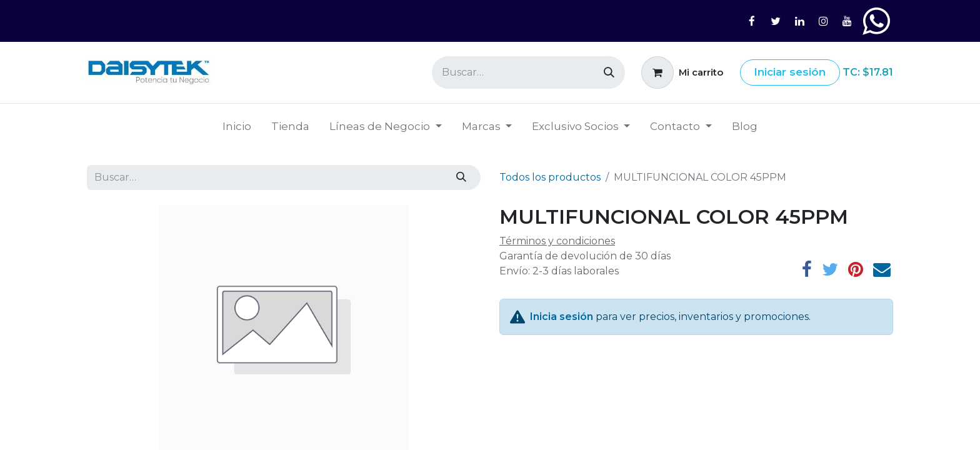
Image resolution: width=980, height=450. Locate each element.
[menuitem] (237, 127)
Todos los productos (550, 177)
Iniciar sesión (790, 72)
